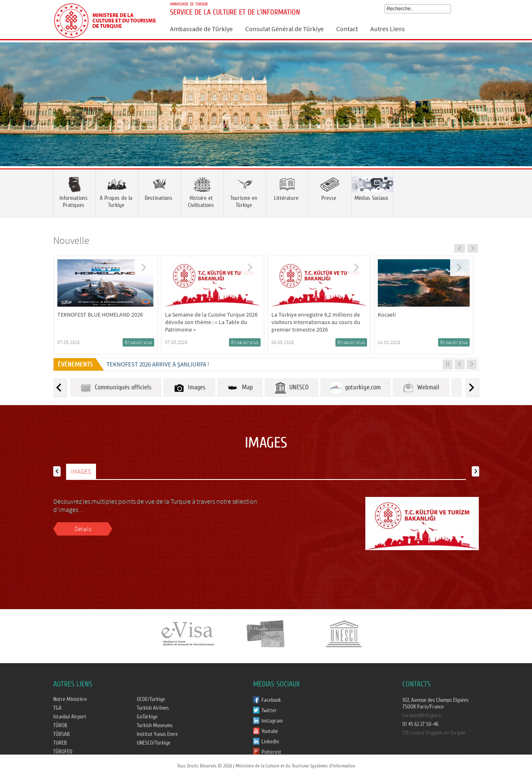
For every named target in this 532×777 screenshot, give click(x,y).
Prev (15, 116)
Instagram (272, 721)
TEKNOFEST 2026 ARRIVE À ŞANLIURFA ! (158, 364)
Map (240, 388)
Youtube (270, 731)
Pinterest (271, 752)
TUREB (60, 743)
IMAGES (81, 471)
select (450, 9)
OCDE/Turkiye (151, 699)
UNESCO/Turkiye (154, 743)
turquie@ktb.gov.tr (422, 716)
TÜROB (60, 725)
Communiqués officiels (116, 388)
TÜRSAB (62, 734)
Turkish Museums (155, 725)
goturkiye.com (356, 388)
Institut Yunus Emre (157, 734)
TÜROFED (63, 752)
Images (189, 388)
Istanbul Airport (70, 717)
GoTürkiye (147, 717)
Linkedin (270, 742)
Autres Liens (388, 29)
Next (517, 116)
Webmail (421, 388)
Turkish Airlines (153, 708)
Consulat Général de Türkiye (284, 29)
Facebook (271, 700)
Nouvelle (71, 240)
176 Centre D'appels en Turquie (434, 733)
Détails (83, 529)
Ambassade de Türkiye (201, 29)
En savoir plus (138, 342)
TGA (57, 708)
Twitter (269, 711)
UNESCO (292, 388)
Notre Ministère (70, 699)
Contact (347, 29)
